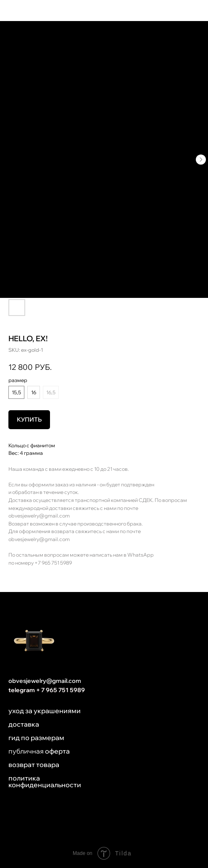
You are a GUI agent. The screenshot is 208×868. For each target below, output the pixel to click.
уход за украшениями (45, 711)
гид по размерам (36, 738)
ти (77, 785)
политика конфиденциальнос (41, 781)
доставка (24, 724)
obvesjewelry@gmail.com (39, 516)
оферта (57, 751)
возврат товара (34, 764)
